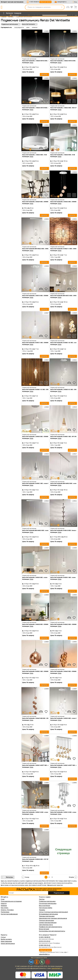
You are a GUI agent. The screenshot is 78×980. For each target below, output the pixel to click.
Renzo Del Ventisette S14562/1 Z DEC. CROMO (64, 249)
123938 (46, 172)
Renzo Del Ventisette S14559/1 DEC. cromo (63, 577)
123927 (46, 313)
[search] (62, 7)
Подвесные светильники (47, 901)
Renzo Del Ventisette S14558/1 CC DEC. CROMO (36, 390)
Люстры (42, 899)
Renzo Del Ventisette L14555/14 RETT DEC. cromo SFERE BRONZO (42, 765)
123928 (74, 266)
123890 (46, 830)
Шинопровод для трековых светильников (53, 918)
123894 (46, 736)
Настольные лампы (46, 908)
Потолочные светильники (48, 903)
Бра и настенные (45, 906)
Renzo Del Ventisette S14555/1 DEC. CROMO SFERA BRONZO (40, 671)
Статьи (3, 937)
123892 (46, 783)
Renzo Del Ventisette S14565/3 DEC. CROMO (63, 624)
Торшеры (42, 910)
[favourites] (46, 54)
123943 (46, 125)
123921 (74, 360)
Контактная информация (9, 914)
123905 (74, 548)
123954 (74, 31)
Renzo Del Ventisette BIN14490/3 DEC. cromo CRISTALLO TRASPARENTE (44, 530)
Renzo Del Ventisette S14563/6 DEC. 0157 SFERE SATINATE (40, 859)
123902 (46, 642)
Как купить (5, 908)
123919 (74, 407)
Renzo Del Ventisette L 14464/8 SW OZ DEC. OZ (36, 61)
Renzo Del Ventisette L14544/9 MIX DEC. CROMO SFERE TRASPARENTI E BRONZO (46, 718)
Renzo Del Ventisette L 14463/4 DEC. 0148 (34, 155)
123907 (46, 548)
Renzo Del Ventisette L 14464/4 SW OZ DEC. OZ (64, 61)
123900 (46, 689)
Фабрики (4, 906)
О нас (3, 899)
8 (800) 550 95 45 (45, 945)
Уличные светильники (46, 920)
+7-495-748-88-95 (34, 2)
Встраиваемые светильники (48, 914)
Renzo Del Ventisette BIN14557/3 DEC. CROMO (64, 296)
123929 (46, 266)
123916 (46, 501)
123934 (74, 172)
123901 (74, 642)
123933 (46, 219)
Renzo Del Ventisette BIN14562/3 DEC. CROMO (36, 249)
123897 (74, 689)
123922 (46, 360)
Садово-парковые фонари (48, 923)
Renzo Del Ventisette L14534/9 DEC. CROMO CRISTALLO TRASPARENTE (43, 202)
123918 (46, 454)
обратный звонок (45, 2)
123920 (46, 407)
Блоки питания (44, 929)
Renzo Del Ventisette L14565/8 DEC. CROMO (35, 624)
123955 (46, 31)
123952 (46, 78)
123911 (74, 501)
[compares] (41, 54)
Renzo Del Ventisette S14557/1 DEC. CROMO (35, 343)
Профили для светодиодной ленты (51, 927)
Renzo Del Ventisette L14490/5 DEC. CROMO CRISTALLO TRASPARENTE (43, 437)
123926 (74, 313)
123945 (74, 78)
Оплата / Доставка (7, 910)
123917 (74, 454)
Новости (4, 903)
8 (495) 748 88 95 (45, 937)
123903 (74, 595)
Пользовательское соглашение (11, 901)
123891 (74, 783)
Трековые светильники (47, 916)
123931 (74, 219)
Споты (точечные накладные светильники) (53, 912)
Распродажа (5, 912)
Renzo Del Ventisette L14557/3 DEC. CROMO (35, 296)
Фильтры (8, 877)
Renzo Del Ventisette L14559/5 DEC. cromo (35, 577)
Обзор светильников (8, 944)
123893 (74, 736)
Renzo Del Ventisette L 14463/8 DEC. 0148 (63, 155)
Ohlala (31, 63)
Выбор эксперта (6, 939)
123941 (74, 125)
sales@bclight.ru (62, 2)
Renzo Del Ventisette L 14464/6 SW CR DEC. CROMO (38, 108)
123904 (46, 595)
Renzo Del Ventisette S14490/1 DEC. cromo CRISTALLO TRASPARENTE (43, 483)
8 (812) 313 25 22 (45, 941)
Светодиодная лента (46, 925)
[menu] (12, 13)
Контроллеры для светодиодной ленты (52, 931)
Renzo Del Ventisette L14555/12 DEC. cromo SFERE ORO (39, 812)
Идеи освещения (6, 941)
